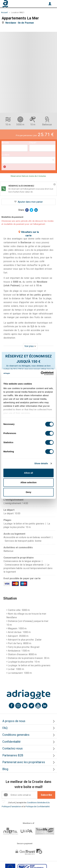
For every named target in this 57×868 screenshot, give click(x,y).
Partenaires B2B (13, 755)
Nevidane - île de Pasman (20, 23)
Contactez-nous (12, 748)
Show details (41, 463)
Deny (29, 492)
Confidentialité (11, 742)
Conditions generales (16, 735)
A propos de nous (14, 721)
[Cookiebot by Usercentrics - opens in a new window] (41, 373)
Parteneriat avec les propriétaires (24, 762)
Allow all (29, 473)
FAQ (5, 728)
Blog (5, 769)
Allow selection (28, 482)
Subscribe (46, 795)
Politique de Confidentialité (38, 806)
